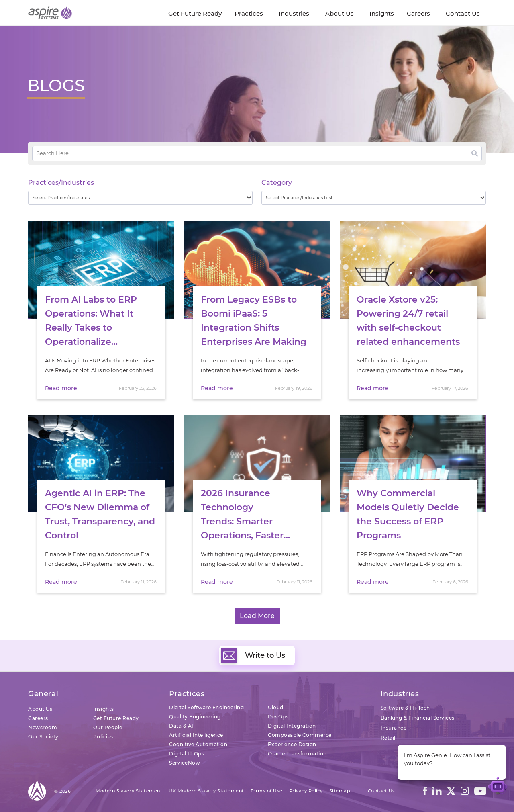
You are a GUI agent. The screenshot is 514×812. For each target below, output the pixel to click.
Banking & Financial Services (418, 718)
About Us (40, 709)
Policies (103, 737)
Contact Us (381, 791)
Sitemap (340, 791)
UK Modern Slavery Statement (206, 791)
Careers (38, 718)
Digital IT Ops (187, 754)
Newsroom (43, 727)
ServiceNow (185, 763)
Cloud (276, 707)
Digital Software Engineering (206, 707)
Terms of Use (267, 791)
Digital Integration (292, 726)
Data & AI (181, 726)
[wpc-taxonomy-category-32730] (374, 198)
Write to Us (253, 655)
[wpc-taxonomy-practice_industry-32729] (140, 198)
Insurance (394, 728)
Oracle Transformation (297, 754)
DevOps (278, 717)
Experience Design (292, 744)
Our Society (43, 737)
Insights (104, 709)
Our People (108, 727)
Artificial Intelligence (196, 735)
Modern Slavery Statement (129, 791)
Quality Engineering (195, 717)
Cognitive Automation (198, 744)
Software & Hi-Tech (405, 708)
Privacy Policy (306, 791)
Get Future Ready (116, 718)
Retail (388, 738)
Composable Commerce (300, 735)
